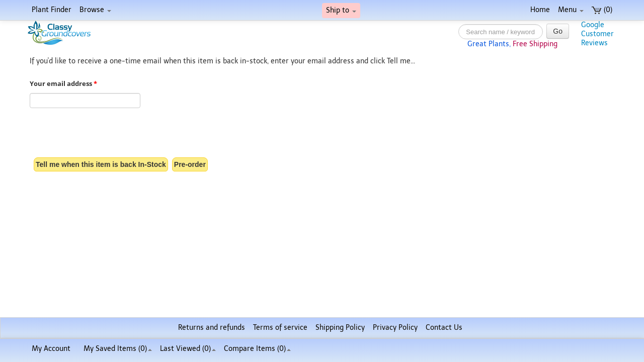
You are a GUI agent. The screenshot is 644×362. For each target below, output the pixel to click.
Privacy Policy (395, 328)
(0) (602, 10)
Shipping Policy (340, 328)
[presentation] (106, 134)
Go (558, 31)
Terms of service (280, 328)
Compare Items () (257, 349)
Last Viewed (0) (188, 349)
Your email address (63, 84)
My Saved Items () (118, 349)
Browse (95, 10)
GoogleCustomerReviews (597, 34)
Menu (571, 10)
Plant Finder (52, 10)
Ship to (341, 10)
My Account (51, 349)
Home (540, 10)
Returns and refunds (212, 328)
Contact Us (444, 328)
